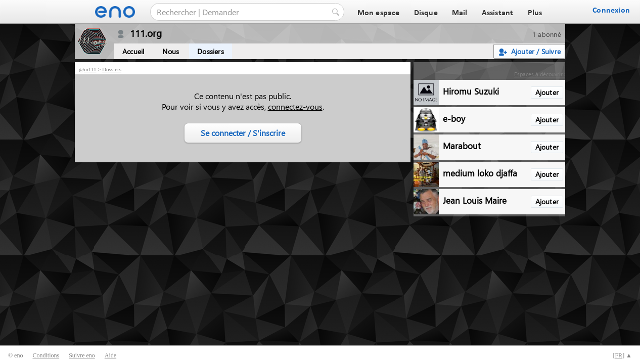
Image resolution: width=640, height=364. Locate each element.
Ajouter (547, 92)
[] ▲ (622, 355)
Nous (171, 51)
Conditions (46, 355)
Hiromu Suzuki (471, 91)
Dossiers (211, 51)
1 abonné (547, 34)
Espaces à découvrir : (540, 74)
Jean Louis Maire (475, 200)
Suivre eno (82, 355)
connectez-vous (295, 106)
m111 (90, 69)
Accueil (133, 51)
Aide (110, 355)
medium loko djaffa (480, 173)
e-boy (454, 118)
